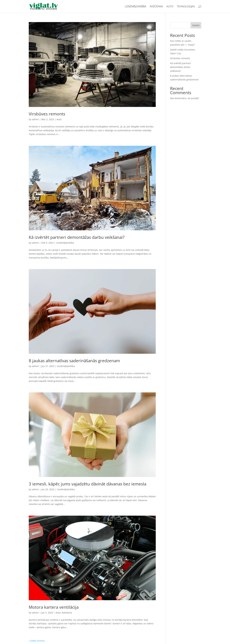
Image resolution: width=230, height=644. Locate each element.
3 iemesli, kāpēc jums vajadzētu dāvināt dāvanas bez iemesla (88, 484)
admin (35, 119)
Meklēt (196, 25)
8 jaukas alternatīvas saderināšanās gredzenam (74, 361)
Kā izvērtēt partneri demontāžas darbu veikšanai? (77, 237)
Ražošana (156, 7)
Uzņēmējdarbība (136, 7)
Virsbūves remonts (47, 114)
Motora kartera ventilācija (54, 607)
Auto (170, 7)
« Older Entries (37, 641)
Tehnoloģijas (186, 7)
